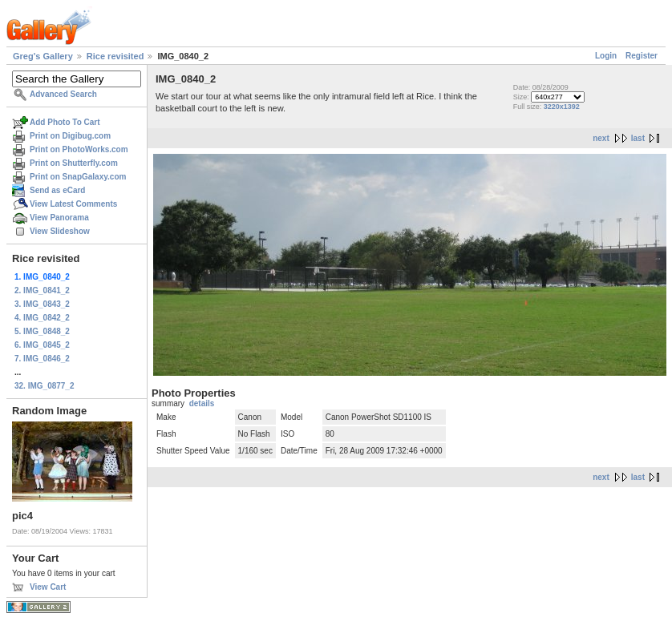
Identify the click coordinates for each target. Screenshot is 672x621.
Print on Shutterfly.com (74, 163)
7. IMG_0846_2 (42, 359)
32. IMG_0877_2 (45, 386)
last (638, 138)
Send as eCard (57, 190)
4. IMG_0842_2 (42, 318)
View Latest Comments (73, 204)
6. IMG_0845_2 (42, 345)
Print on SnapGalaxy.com (78, 177)
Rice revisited (115, 56)
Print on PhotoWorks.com (79, 149)
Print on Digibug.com (70, 136)
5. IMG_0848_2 (42, 331)
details (202, 403)
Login (606, 56)
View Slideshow (60, 231)
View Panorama (59, 218)
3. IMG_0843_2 (42, 304)
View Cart (48, 587)
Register (642, 56)
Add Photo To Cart (65, 122)
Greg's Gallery (43, 56)
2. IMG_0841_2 (42, 290)
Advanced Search (63, 94)
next (601, 138)
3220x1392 (562, 107)
